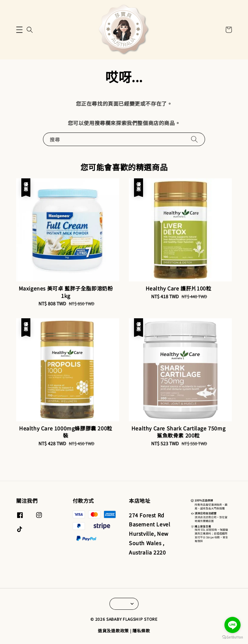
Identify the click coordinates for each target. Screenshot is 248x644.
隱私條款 (141, 631)
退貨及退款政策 (113, 631)
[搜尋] (194, 139)
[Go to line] (232, 625)
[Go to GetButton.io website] (232, 637)
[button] (19, 30)
